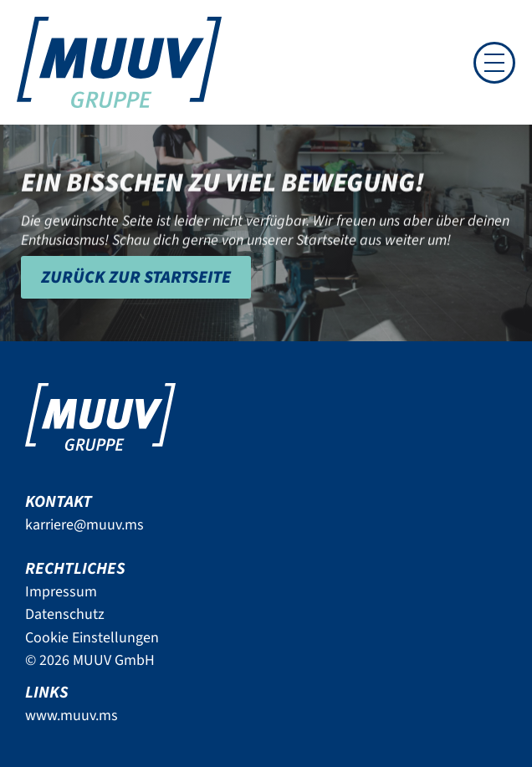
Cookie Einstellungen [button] (92, 638)
